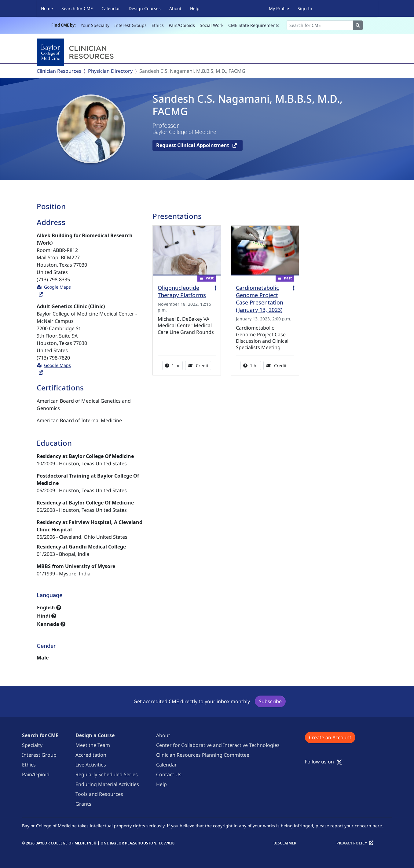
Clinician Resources (59, 71)
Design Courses (145, 8)
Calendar (111, 8)
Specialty (32, 745)
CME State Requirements (254, 25)
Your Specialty (95, 25)
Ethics (158, 25)
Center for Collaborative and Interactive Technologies (218, 745)
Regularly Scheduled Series (107, 774)
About (175, 8)
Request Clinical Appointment (193, 145)
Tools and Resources (99, 794)
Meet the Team (93, 745)
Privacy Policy (352, 843)
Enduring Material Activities (107, 784)
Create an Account (330, 737)
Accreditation (91, 755)
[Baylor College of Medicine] (76, 52)
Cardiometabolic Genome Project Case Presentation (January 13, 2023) (260, 299)
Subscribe (270, 701)
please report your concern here (349, 826)
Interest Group (39, 755)
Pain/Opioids (182, 25)
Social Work (212, 25)
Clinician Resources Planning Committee (203, 755)
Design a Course (95, 735)
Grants (83, 804)
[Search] (320, 25)
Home (47, 8)
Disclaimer (285, 843)
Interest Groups (130, 25)
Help (195, 8)
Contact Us (169, 774)
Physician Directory (110, 71)
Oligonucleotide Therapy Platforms (182, 291)
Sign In (305, 8)
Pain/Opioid (36, 774)
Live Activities (91, 765)
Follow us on (324, 762)
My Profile (279, 8)
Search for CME (77, 8)
